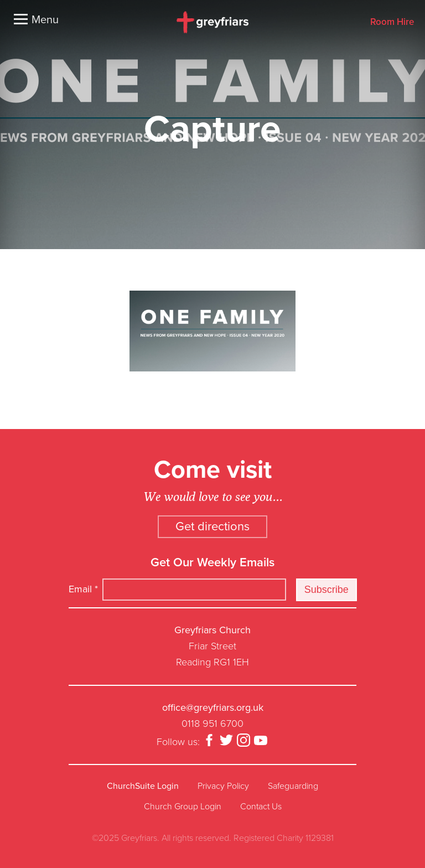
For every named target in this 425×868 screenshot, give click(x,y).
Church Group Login (183, 807)
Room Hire (392, 22)
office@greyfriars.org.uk (213, 707)
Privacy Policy (223, 786)
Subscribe (326, 590)
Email (83, 589)
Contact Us (261, 807)
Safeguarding (293, 786)
